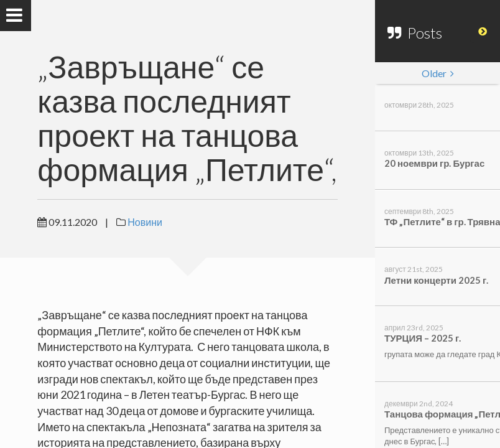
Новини (145, 222)
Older (438, 73)
